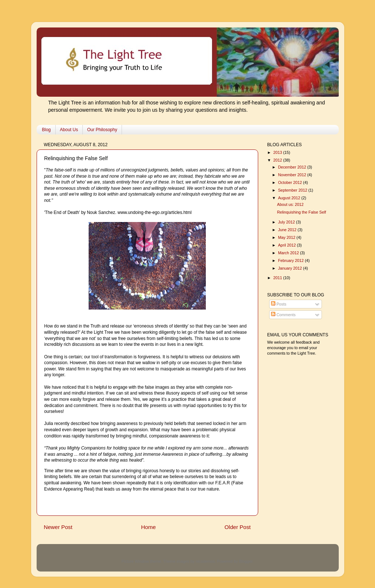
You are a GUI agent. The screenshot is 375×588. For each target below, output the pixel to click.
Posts (279, 304)
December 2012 (293, 167)
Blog (47, 130)
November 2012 (293, 175)
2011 (278, 278)
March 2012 (289, 253)
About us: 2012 (290, 204)
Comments (283, 315)
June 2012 (288, 230)
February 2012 (291, 260)
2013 (278, 152)
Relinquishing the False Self (301, 212)
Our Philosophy (102, 130)
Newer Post (58, 527)
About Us (69, 130)
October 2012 (290, 182)
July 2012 (287, 222)
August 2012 (290, 198)
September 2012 (293, 190)
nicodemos (205, 561)
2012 (278, 160)
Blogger (246, 561)
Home (148, 527)
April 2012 (287, 245)
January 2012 (290, 268)
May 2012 (287, 237)
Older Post (237, 527)
